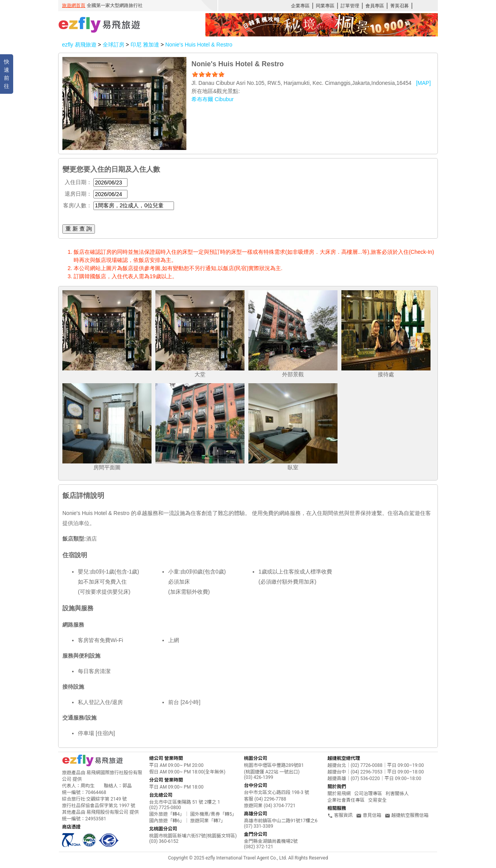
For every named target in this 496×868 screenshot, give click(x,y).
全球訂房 (114, 45)
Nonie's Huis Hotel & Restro (199, 45)
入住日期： (78, 182)
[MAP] (423, 83)
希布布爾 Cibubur (213, 99)
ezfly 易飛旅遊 (79, 45)
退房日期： (78, 194)
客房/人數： (77, 205)
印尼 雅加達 (146, 45)
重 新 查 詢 (79, 229)
